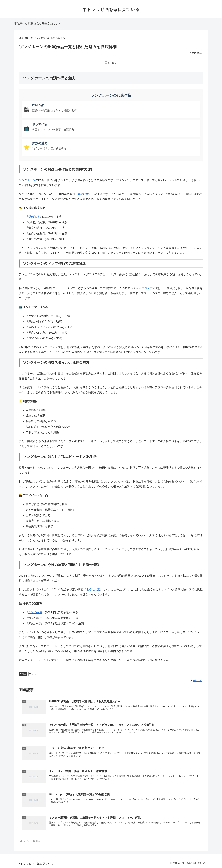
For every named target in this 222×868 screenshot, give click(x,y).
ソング (33, 674)
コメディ (150, 288)
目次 (108, 62)
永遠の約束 (93, 590)
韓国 (23, 674)
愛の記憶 (83, 194)
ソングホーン (27, 180)
